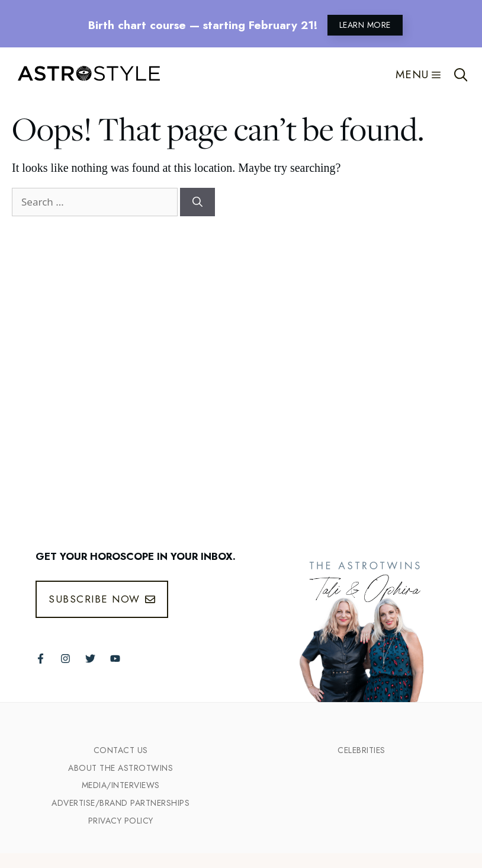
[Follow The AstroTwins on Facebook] (41, 659)
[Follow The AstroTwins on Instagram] (65, 659)
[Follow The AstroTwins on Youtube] (115, 659)
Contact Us (121, 750)
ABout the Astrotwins (120, 768)
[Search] (197, 202)
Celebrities (361, 750)
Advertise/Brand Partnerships (120, 803)
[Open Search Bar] (461, 75)
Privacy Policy (121, 821)
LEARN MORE (365, 25)
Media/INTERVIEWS (121, 785)
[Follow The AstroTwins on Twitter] (90, 659)
